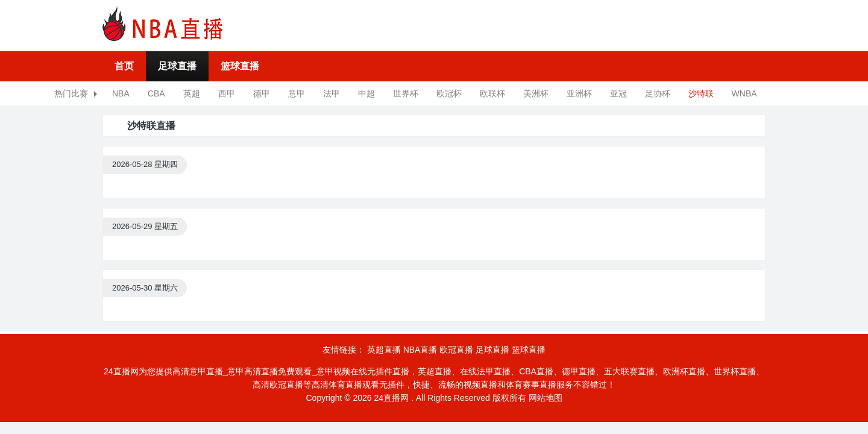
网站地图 (546, 398)
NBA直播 (420, 350)
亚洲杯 (579, 93)
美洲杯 (536, 93)
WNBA (744, 93)
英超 (192, 93)
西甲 (227, 93)
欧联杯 (492, 93)
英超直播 (384, 350)
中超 (366, 93)
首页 (124, 66)
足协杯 (658, 93)
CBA (156, 93)
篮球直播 (240, 66)
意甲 (297, 93)
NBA (121, 93)
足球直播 (177, 66)
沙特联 (701, 93)
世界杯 (406, 93)
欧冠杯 (449, 93)
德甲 (262, 93)
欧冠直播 (456, 350)
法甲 (332, 93)
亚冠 (618, 93)
